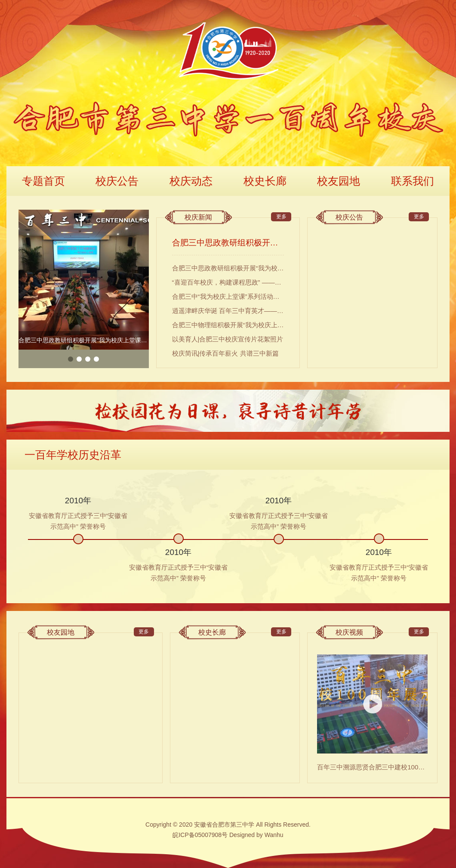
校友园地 (339, 181)
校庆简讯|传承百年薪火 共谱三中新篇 (225, 353)
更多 (281, 217)
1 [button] (71, 359)
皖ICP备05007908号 (200, 835)
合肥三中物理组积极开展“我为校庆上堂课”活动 (228, 325)
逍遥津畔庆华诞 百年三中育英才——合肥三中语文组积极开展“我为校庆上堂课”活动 (228, 311)
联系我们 (413, 181)
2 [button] (79, 359)
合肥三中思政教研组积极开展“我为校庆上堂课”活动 (228, 243)
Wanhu (274, 835)
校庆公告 (117, 181)
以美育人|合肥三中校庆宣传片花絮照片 (228, 339)
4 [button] (96, 359)
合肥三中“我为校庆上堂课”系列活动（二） (228, 296)
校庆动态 (191, 181)
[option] (84, 280)
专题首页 (43, 181)
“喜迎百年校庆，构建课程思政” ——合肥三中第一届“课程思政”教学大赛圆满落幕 (228, 282)
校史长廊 (265, 181)
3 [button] (88, 359)
